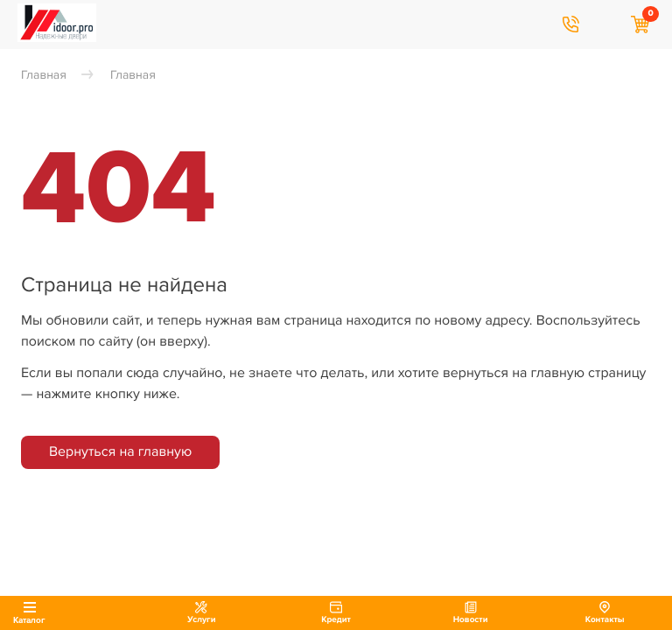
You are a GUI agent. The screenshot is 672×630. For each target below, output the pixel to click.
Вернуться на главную (120, 451)
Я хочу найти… (605, 24)
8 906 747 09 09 (570, 24)
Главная (44, 76)
